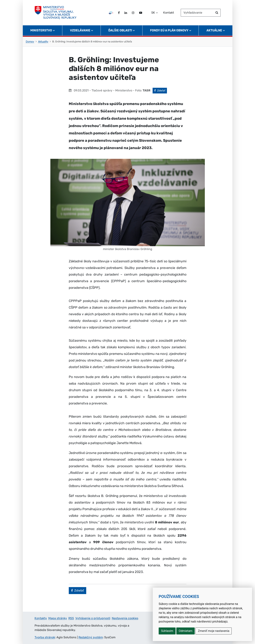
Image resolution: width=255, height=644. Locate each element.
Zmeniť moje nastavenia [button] (214, 631)
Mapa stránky (58, 618)
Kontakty (41, 618)
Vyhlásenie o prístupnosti (93, 618)
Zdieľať (161, 90)
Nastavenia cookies (125, 618)
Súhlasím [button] (167, 631)
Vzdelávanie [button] (80, 30)
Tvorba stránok (45, 637)
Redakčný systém (91, 637)
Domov (30, 42)
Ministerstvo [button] (41, 30)
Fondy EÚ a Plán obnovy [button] (169, 30)
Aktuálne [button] (214, 30)
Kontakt (169, 13)
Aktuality (43, 42)
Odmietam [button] (186, 631)
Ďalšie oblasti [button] (120, 30)
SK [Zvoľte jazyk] (153, 13)
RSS (71, 618)
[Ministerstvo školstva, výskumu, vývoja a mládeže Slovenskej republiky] (56, 13)
